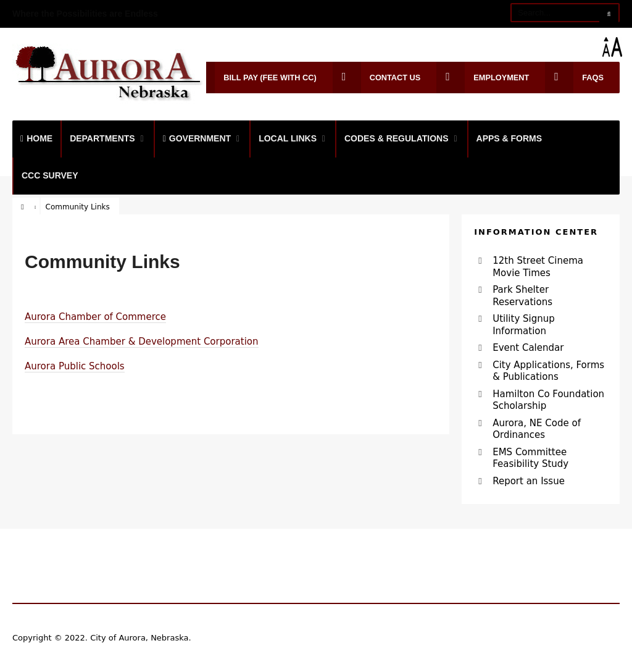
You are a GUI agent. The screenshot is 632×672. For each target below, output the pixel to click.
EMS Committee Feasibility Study (530, 458)
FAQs (574, 78)
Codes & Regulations (397, 138)
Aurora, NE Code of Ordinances (537, 429)
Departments (102, 138)
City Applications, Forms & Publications (548, 371)
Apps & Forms (509, 138)
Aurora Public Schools (75, 366)
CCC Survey (50, 175)
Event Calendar (528, 348)
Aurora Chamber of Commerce (95, 317)
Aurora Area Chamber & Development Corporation (142, 342)
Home (36, 138)
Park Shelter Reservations (522, 296)
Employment (483, 78)
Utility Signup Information (524, 325)
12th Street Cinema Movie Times (538, 267)
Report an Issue (529, 481)
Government (197, 138)
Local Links (288, 138)
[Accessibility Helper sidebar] (617, 47)
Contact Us (377, 78)
